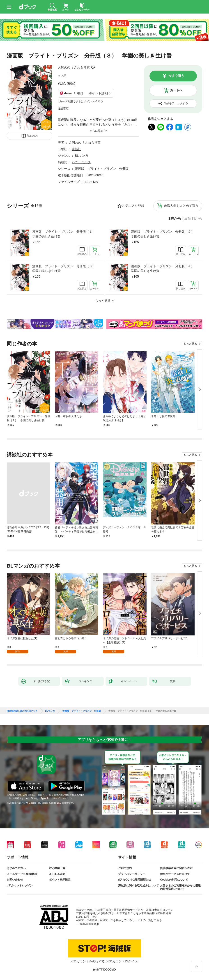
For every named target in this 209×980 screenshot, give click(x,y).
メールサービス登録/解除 (22, 874)
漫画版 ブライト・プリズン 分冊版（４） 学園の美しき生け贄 (164, 268)
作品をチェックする (176, 103)
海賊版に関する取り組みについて (138, 886)
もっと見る (190, 344)
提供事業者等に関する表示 (176, 868)
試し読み (32, 136)
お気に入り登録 (133, 206)
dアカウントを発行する (88, 961)
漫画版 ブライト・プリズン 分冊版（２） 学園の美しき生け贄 (164, 234)
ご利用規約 (125, 868)
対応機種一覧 (57, 868)
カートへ (176, 90)
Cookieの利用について (174, 880)
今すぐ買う (176, 76)
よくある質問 (57, 874)
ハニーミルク (81, 162)
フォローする (93, 67)
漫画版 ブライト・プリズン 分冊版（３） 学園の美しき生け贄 (65, 268)
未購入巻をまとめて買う (181, 206)
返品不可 (63, 108)
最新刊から (193, 219)
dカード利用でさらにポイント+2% (79, 101)
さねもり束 (82, 67)
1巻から (175, 219)
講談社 (76, 149)
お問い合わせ (15, 880)
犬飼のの (64, 67)
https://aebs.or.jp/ (89, 924)
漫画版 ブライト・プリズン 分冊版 (102, 169)
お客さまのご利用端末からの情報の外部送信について (180, 887)
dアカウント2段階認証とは (135, 880)
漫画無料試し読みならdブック (22, 711)
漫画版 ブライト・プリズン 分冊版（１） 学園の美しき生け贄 (65, 234)
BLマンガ (82, 156)
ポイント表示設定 (60, 880)
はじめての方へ (16, 868)
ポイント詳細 (98, 93)
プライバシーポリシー (132, 874)
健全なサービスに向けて (175, 874)
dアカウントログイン (20, 886)
